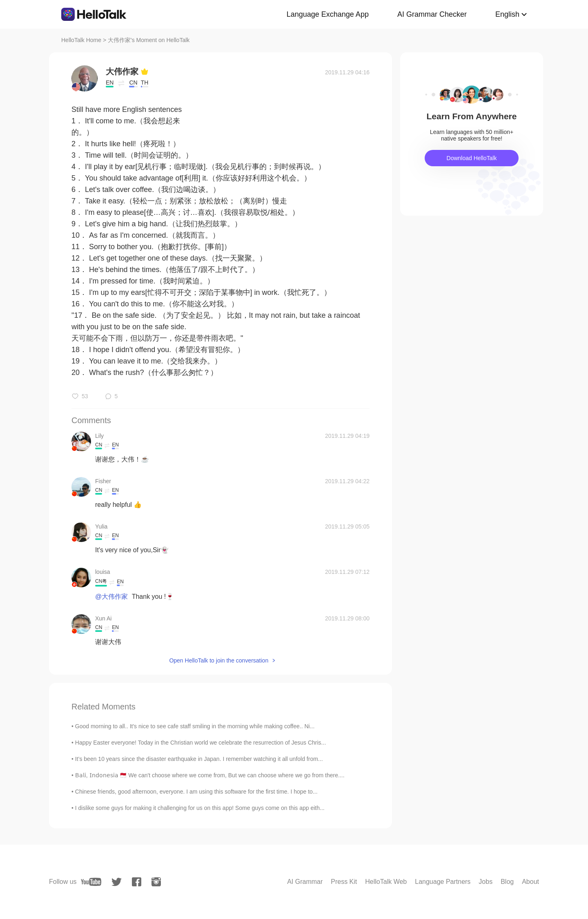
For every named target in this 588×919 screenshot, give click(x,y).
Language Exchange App (328, 14)
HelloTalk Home (81, 40)
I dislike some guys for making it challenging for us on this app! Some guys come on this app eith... (200, 808)
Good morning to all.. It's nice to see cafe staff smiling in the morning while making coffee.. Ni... (195, 726)
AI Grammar (305, 882)
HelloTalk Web (386, 882)
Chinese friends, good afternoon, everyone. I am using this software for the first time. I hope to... (196, 792)
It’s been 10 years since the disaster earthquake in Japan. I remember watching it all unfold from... (199, 759)
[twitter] (117, 882)
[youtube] (91, 882)
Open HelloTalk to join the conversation (219, 660)
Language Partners (443, 882)
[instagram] (156, 882)
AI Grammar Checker (432, 14)
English (507, 14)
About (530, 882)
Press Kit (344, 882)
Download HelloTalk (472, 158)
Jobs (486, 882)
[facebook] (137, 882)
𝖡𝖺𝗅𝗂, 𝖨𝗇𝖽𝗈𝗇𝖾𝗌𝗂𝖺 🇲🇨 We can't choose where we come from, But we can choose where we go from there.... (210, 775)
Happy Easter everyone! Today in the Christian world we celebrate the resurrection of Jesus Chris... (200, 743)
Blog (507, 882)
